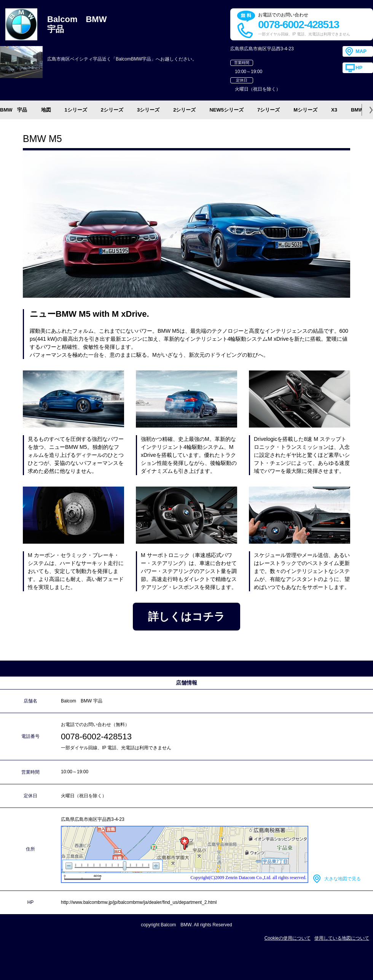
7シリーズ (269, 110)
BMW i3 (360, 110)
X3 (334, 110)
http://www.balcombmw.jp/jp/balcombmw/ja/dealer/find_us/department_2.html (139, 902)
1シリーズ (76, 110)
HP (359, 68)
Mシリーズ (305, 110)
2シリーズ (112, 110)
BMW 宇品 (14, 110)
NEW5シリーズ (226, 110)
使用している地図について (342, 938)
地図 (46, 110)
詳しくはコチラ (186, 617)
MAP (361, 51)
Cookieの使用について (288, 938)
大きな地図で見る (343, 879)
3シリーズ (148, 110)
